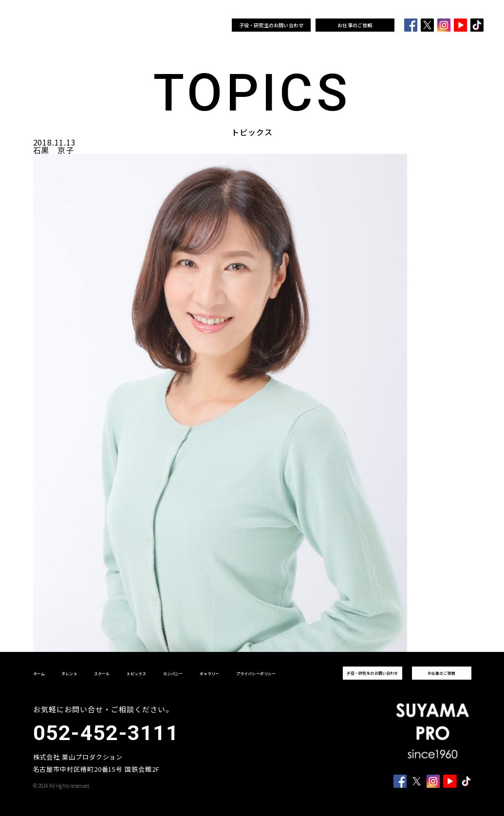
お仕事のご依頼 (355, 25)
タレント (124, 25)
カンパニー (190, 25)
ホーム (105, 25)
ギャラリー (215, 25)
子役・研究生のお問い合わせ (271, 25)
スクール (145, 25)
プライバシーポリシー (256, 674)
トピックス (165, 25)
